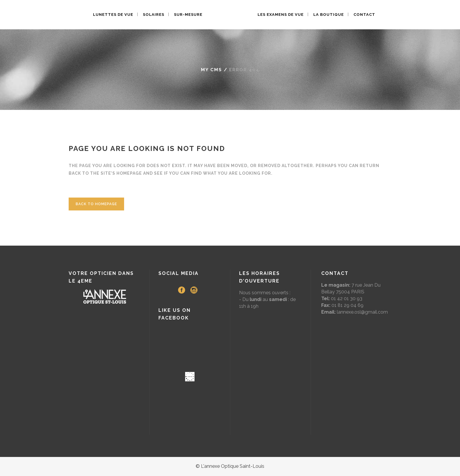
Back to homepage (96, 204)
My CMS (212, 70)
